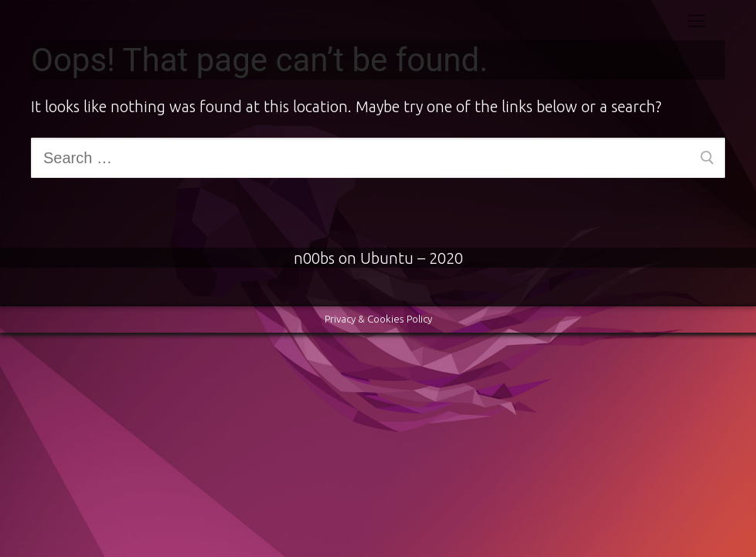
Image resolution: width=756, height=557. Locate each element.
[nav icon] (696, 20)
